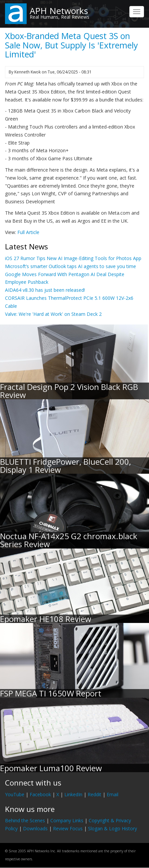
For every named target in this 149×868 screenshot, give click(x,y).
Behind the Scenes (25, 820)
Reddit (94, 794)
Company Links (67, 820)
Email (112, 794)
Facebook (40, 794)
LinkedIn (73, 794)
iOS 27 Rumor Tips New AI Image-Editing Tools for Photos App (73, 258)
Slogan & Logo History (112, 828)
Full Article (28, 232)
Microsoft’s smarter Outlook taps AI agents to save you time (70, 266)
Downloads (35, 828)
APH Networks (59, 11)
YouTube (15, 794)
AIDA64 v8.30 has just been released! (45, 290)
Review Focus (68, 828)
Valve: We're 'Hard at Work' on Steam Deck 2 (53, 314)
